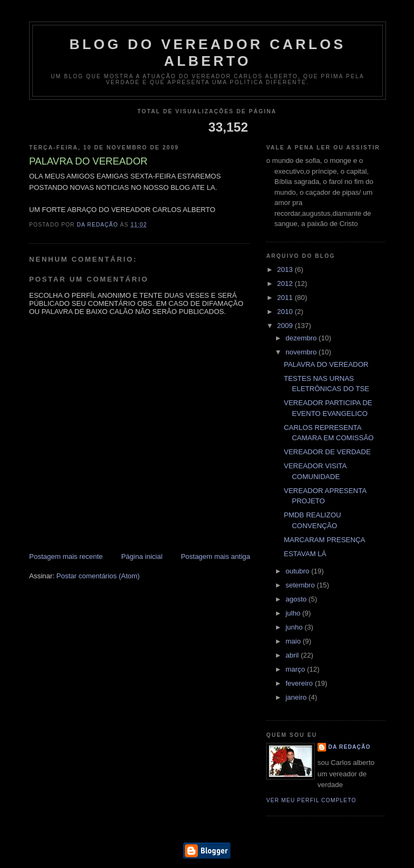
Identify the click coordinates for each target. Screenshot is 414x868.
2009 (286, 326)
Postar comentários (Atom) (98, 576)
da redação (349, 747)
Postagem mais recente (66, 556)
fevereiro (300, 683)
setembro (301, 585)
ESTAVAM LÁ (305, 554)
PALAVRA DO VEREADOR (326, 364)
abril (293, 655)
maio (294, 641)
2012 (286, 283)
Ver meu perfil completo (311, 800)
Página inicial (142, 556)
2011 (286, 298)
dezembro (302, 338)
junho (295, 627)
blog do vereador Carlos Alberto (208, 53)
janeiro (297, 697)
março (296, 669)
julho (294, 613)
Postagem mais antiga (215, 556)
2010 (286, 312)
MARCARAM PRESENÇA (324, 540)
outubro (299, 571)
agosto (297, 599)
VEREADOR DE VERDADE (327, 452)
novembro (302, 352)
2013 (286, 269)
